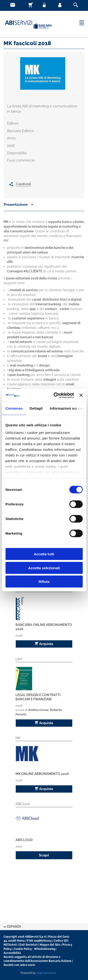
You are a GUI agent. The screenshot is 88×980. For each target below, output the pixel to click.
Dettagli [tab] (36, 408)
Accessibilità (12, 953)
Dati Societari (28, 945)
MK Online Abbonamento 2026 (42, 774)
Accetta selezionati (44, 568)
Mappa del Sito (50, 945)
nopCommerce (46, 973)
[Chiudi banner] (81, 395)
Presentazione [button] (19, 205)
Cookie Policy (23, 949)
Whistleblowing (45, 949)
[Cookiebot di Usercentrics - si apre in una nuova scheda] (55, 395)
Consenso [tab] (14, 408)
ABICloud (24, 840)
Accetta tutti (44, 554)
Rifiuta (44, 582)
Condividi (23, 184)
